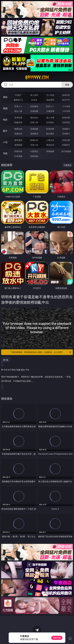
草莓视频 (50, 151)
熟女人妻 (18, 111)
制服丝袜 (18, 122)
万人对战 (50, 95)
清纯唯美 (34, 134)
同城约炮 (18, 151)
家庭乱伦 (34, 140)
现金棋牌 (50, 100)
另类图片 (66, 134)
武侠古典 (66, 140)
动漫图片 (66, 129)
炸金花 (34, 100)
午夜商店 (34, 151)
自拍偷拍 (34, 106)
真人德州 (34, 95)
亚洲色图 (34, 129)
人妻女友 (50, 140)
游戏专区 (66, 95)
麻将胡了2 (18, 100)
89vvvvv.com (37, 78)
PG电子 (18, 95)
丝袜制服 (34, 111)
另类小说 (34, 145)
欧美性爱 (66, 118)
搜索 (67, 85)
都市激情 (18, 140)
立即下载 (57, 638)
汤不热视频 (66, 151)
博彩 (5, 97)
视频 (5, 108)
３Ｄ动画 (66, 106)
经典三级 (34, 122)
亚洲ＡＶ (18, 106)
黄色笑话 (50, 145)
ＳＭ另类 (66, 111)
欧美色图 (50, 129)
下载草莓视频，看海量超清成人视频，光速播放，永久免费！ (41, 352)
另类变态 (66, 122)
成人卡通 (50, 118)
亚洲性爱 (18, 118)
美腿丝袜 (18, 134)
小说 (5, 142)
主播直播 (50, 111)
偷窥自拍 (18, 129)
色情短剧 (34, 156)
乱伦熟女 (50, 122)
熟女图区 (50, 134)
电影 (5, 120)
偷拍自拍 (34, 118)
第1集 (6, 360)
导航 (5, 153)
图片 (5, 131)
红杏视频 (18, 156)
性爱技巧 (66, 145)
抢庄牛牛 (66, 100)
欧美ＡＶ (50, 106)
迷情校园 (18, 145)
